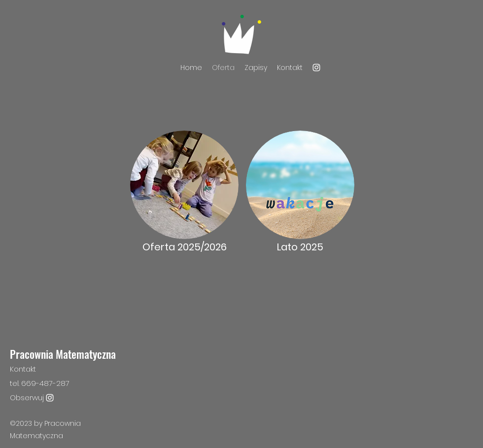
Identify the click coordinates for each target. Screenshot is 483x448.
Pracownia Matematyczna (63, 354)
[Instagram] (316, 68)
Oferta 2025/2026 (185, 247)
